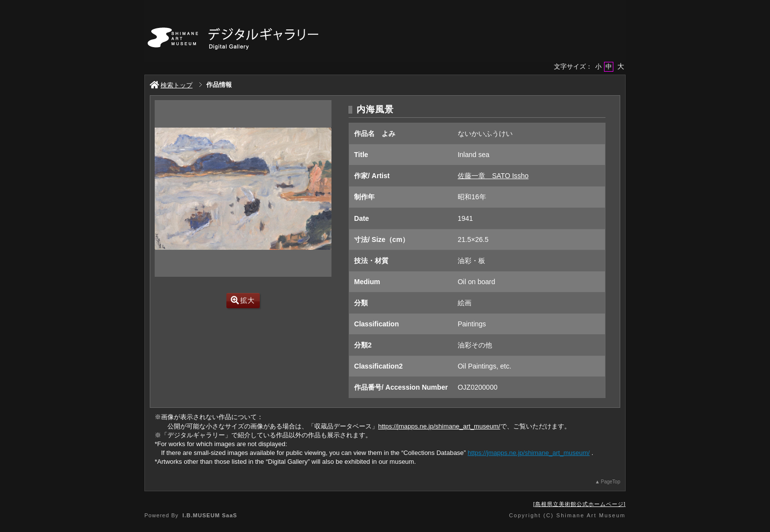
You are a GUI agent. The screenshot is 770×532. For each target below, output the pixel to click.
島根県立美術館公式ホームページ (579, 504)
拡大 (243, 301)
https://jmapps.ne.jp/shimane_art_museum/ (439, 426)
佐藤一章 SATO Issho (493, 176)
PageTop (611, 482)
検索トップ (171, 85)
